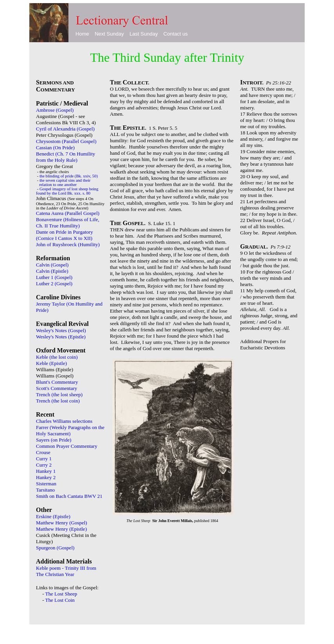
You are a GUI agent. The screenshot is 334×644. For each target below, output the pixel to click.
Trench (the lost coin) (58, 401)
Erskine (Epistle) (53, 516)
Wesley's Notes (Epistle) (61, 337)
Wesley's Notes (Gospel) (61, 330)
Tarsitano (45, 490)
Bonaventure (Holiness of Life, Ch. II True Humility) (68, 223)
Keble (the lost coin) (57, 357)
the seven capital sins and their (65, 180)
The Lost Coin (60, 600)
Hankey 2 (46, 477)
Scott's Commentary (57, 388)
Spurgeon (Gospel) (55, 548)
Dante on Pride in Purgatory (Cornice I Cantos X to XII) (65, 235)
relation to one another (58, 185)
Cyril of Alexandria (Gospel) (65, 129)
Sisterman (46, 484)
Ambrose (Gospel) (55, 110)
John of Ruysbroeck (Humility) (68, 244)
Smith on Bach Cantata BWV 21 (69, 496)
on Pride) (62, 440)
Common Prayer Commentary (67, 446)
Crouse (43, 452)
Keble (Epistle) (51, 363)
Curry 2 (44, 465)
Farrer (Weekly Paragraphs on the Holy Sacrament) (70, 430)
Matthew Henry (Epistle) (61, 529)
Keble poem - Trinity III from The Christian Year (66, 571)
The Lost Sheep (61, 594)
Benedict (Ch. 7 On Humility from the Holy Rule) (66, 157)
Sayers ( (44, 440)
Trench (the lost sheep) (59, 394)
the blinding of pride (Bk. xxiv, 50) (69, 176)
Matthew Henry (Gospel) (62, 523)
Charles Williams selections (64, 421)
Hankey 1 (46, 471)
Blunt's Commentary (57, 382)
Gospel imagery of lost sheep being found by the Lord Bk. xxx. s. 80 (67, 191)
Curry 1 (44, 459)
